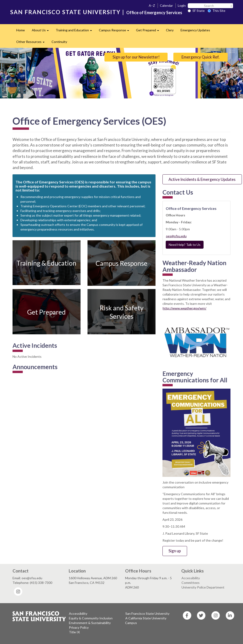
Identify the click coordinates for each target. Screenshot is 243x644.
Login (182, 5)
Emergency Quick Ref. (201, 57)
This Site (217, 11)
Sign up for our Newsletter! (136, 57)
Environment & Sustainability (90, 623)
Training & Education (46, 263)
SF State (196, 11)
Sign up (175, 551)
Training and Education (76, 31)
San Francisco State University (147, 613)
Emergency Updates (195, 30)
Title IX (74, 632)
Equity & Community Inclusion (91, 618)
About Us (42, 31)
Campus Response (116, 31)
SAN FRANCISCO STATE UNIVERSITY (65, 12)
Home (21, 30)
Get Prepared (149, 31)
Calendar (166, 5)
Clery (170, 30)
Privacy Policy (79, 627)
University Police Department (203, 587)
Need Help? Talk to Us (185, 245)
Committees (191, 583)
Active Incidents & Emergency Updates (202, 179)
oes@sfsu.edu (176, 236)
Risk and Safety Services (121, 312)
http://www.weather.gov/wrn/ (185, 308)
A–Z (152, 5)
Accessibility (191, 578)
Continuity (59, 42)
